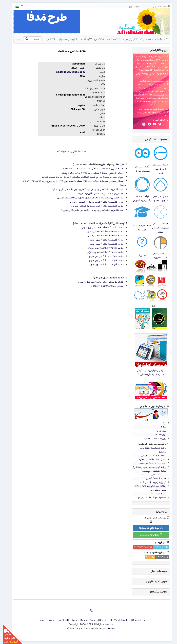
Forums (48, 620)
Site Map (111, 620)
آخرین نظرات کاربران (153, 581)
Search (100, 620)
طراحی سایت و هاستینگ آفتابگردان (147, 95)
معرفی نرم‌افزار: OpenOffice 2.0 (104, 286)
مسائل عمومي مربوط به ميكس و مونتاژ (101, 173)
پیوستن (146, 109)
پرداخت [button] (83, 39)
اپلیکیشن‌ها (127, 39)
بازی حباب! (158, 431)
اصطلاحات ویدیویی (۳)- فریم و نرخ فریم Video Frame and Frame (72, 183)
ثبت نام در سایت (148, 528)
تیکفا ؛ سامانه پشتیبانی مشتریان (139, 198)
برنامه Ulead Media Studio (107, 227)
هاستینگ (143, 39)
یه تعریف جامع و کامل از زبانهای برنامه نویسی (76, 198)
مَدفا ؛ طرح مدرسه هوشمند (139, 228)
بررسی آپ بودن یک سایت (151, 475)
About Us (122, 620)
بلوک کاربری (158, 512)
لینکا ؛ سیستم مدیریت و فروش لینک (157, 228)
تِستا (139, 98)
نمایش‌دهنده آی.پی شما (151, 471)
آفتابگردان (159, 39)
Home (39, 620)
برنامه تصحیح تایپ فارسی (150, 456)
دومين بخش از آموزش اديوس (82, 202)
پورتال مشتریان (65, 39)
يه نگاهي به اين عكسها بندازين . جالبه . (67, 189)
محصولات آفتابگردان (153, 140)
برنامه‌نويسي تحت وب (110, 198)
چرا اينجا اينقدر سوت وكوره (73, 169)
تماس (48, 39)
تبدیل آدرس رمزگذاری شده (150, 482)
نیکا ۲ (160, 423)
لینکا (158, 101)
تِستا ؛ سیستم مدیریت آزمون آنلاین (157, 169)
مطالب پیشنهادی (155, 592)
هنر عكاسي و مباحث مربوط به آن (104, 169)
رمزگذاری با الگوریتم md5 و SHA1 (147, 486)
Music (82, 620)
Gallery (91, 620)
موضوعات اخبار (156, 571)
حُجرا (163, 101)
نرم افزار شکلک (156, 494)
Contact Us (135, 620)
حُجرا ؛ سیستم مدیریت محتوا (157, 198)
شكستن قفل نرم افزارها (86, 194)
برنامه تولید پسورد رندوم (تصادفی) (146, 467)
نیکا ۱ (160, 427)
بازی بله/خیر (157, 435)
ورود (127, 7)
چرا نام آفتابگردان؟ (158, 120)
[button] (13, 7)
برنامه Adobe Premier (109, 232)
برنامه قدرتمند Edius (110, 202)
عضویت (134, 7)
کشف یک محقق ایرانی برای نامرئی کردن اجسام (98, 282)
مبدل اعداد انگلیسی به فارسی (148, 459)
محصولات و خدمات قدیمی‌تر (149, 497)
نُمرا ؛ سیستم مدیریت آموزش (139, 169)
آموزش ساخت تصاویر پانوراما (53, 177)
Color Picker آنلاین (153, 478)
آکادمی (96, 39)
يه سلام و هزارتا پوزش (69, 173)
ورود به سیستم (148, 535)
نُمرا (135, 98)
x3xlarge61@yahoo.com (67, 72)
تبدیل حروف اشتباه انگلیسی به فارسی (149, 463)
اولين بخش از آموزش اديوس (83, 206)
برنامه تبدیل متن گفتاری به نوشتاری (150, 450)
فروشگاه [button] (110, 39)
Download (59, 620)
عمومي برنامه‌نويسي (110, 194)
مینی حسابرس (156, 490)
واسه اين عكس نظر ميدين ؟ (72, 210)
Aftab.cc (108, 629)
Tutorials (71, 620)
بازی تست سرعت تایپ (152, 438)
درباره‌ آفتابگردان (155, 50)
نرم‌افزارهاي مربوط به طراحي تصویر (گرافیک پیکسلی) (94, 177)
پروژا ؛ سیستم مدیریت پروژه (157, 256)
